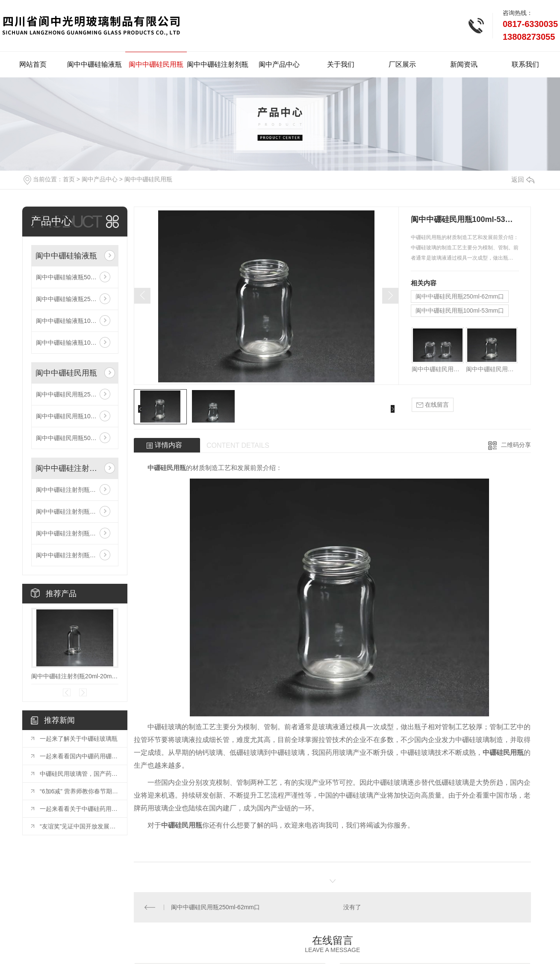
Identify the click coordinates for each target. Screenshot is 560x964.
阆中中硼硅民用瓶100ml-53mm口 (75, 416)
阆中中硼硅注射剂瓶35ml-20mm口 (75, 555)
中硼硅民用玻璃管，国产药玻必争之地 (79, 774)
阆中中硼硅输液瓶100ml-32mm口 (75, 343)
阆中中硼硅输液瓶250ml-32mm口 (75, 299)
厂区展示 (402, 64)
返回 (523, 179)
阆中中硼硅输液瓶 (94, 64)
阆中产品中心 (279, 64)
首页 (69, 179)
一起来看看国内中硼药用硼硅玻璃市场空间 (79, 756)
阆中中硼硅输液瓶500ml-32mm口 (75, 277)
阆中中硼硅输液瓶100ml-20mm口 (75, 321)
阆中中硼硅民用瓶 (156, 64)
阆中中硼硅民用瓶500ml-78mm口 (75, 438)
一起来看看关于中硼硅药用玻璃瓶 (79, 809)
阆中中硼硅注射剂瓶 (218, 64)
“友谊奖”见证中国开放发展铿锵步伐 (79, 826)
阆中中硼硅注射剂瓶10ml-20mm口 (75, 512)
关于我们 (341, 64)
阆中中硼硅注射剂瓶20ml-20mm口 (75, 490)
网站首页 (33, 64)
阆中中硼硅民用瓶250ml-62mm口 (75, 394)
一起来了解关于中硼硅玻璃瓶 (79, 739)
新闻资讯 (464, 64)
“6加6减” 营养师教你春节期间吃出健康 (79, 791)
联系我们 (525, 64)
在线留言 (433, 405)
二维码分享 (516, 445)
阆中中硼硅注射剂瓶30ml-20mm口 (75, 533)
